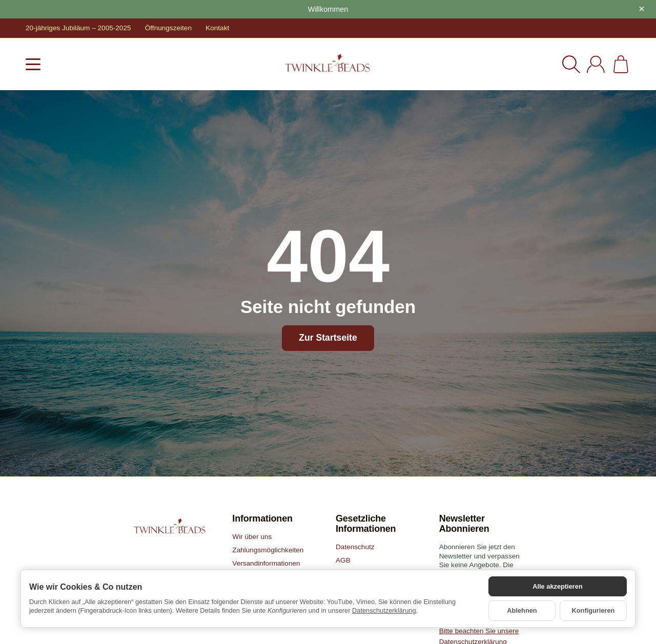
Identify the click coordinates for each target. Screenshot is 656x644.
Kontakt (217, 28)
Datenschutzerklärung (384, 610)
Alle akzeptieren (557, 586)
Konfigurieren (593, 610)
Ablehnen (522, 610)
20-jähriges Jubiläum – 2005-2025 (78, 28)
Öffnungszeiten (168, 28)
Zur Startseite (328, 338)
